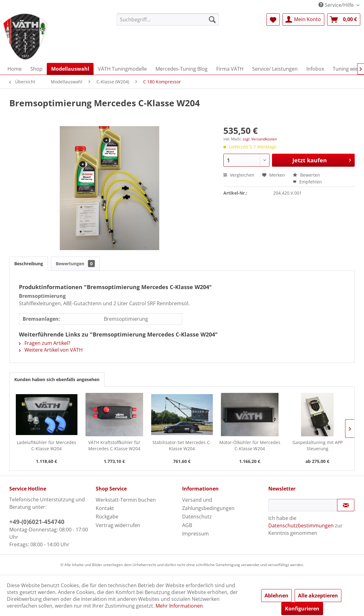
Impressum (195, 534)
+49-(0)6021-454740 (37, 522)
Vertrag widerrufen (118, 525)
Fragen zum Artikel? (45, 343)
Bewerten (306, 175)
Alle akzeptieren (318, 596)
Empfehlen (307, 182)
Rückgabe (107, 517)
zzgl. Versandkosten (260, 139)
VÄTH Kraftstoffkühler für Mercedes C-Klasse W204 (114, 445)
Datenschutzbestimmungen (301, 526)
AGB (187, 525)
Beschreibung (29, 264)
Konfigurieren (302, 609)
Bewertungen (75, 264)
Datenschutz (197, 517)
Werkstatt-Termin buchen (126, 500)
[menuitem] (168, 20)
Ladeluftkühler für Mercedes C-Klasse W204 (46, 445)
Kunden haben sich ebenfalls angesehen (57, 379)
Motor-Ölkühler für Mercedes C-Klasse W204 (250, 445)
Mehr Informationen (179, 606)
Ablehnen (276, 596)
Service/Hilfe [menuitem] (337, 5)
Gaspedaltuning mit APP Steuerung (318, 445)
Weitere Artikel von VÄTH (51, 350)
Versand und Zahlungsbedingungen (208, 504)
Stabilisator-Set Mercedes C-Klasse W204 (182, 445)
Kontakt (105, 508)
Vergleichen (239, 175)
